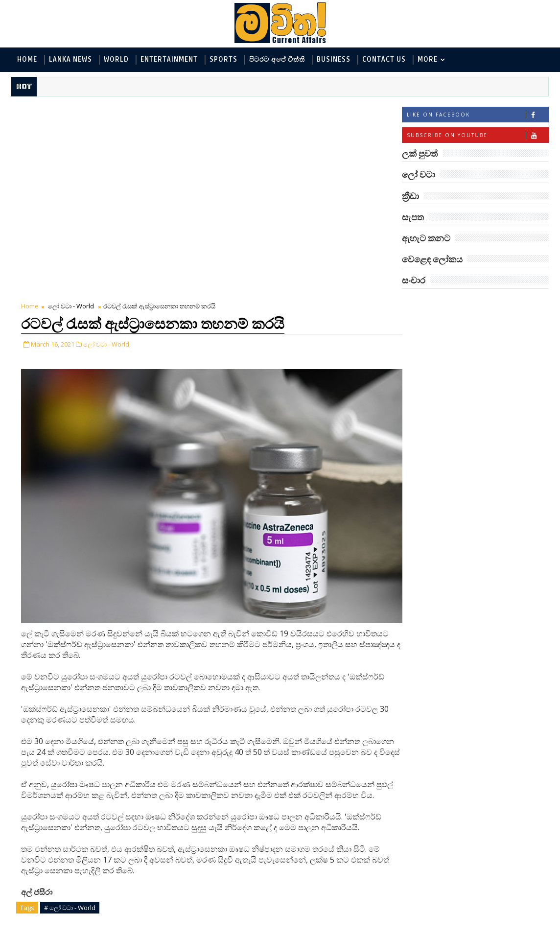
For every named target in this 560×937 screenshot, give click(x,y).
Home (27, 59)
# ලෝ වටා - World (70, 706)
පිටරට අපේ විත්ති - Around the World (467, 391)
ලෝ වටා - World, (107, 147)
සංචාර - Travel (488, 439)
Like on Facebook (478, 116)
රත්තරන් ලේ (472, 712)
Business (334, 59)
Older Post (341, 793)
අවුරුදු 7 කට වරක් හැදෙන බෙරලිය (484, 836)
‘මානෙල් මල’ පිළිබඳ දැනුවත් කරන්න (487, 519)
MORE (428, 59)
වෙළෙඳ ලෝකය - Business (449, 423)
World (116, 59)
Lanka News (70, 59)
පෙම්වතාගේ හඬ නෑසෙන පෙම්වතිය (496, 796)
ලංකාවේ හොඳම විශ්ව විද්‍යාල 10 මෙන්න (490, 677)
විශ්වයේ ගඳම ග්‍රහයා (487, 752)
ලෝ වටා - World (71, 110)
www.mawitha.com (123, 931)
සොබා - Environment (442, 407)
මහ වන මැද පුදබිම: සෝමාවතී (486, 638)
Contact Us (384, 59)
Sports (223, 59)
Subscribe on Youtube (478, 136)
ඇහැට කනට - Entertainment (454, 359)
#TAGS (427, 304)
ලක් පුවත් (475, 304)
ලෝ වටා (524, 304)
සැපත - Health (430, 439)
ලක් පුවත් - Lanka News (444, 342)
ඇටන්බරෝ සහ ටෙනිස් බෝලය (492, 558)
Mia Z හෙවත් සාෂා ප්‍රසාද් (496, 593)
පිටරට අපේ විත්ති (277, 59)
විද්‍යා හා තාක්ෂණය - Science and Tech (467, 375)
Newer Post (42, 793)
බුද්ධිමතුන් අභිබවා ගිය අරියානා (491, 479)
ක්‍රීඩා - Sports (511, 407)
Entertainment (169, 59)
